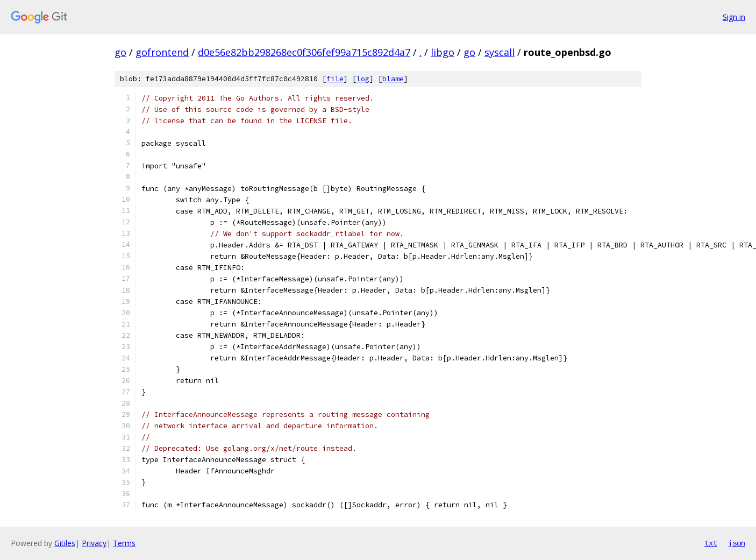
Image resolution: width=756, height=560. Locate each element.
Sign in (734, 17)
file (335, 79)
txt (711, 543)
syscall (500, 52)
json (737, 543)
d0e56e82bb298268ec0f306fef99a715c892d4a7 (304, 52)
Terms (124, 543)
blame (393, 79)
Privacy (94, 543)
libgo (443, 52)
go (120, 52)
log (363, 79)
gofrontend (162, 52)
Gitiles (65, 543)
